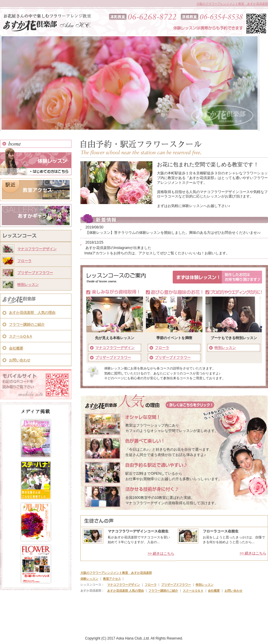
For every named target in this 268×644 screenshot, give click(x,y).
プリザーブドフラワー (35, 273)
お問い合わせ (20, 360)
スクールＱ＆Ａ (193, 591)
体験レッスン (36, 162)
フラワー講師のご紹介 (27, 325)
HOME (36, 144)
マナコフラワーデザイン (37, 249)
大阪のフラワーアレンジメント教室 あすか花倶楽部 (232, 4)
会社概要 (16, 348)
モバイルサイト (36, 384)
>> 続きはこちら (161, 554)
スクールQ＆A (21, 336)
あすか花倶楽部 (36, 300)
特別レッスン (28, 285)
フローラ (24, 261)
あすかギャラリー (36, 216)
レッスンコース (36, 236)
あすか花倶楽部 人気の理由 (32, 313)
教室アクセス (36, 190)
